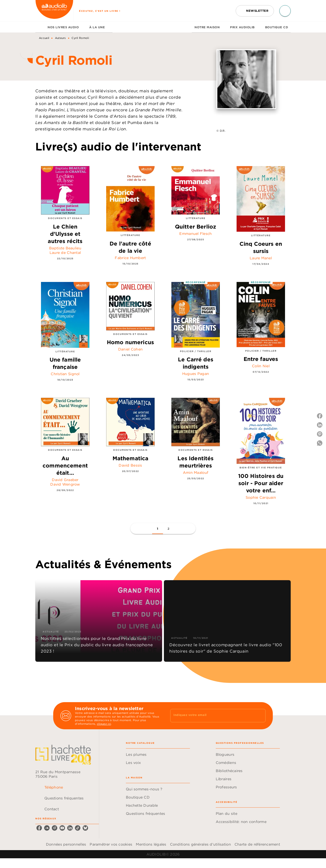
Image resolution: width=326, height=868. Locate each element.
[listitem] (39, 828)
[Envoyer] (260, 716)
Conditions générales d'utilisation (200, 844)
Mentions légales (151, 844)
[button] (255, 11)
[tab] (40, 27)
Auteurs (60, 38)
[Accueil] (54, 11)
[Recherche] (285, 11)
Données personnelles (66, 844)
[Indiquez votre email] (212, 716)
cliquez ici (104, 724)
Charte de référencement (257, 844)
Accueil (44, 38)
